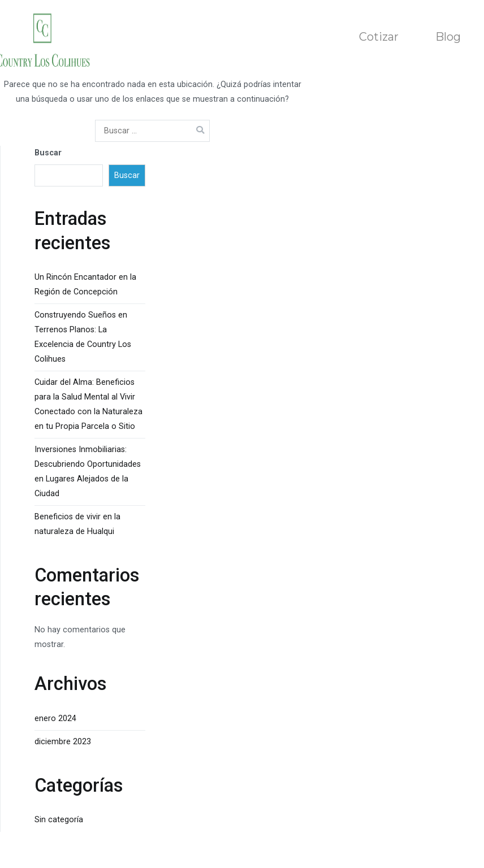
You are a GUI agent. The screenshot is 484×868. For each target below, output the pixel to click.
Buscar (48, 153)
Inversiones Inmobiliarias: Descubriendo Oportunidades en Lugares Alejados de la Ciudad (88, 472)
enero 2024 (55, 719)
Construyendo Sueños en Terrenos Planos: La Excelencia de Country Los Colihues (83, 337)
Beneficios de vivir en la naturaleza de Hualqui (77, 524)
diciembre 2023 (63, 742)
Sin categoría (59, 820)
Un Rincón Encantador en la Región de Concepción (85, 285)
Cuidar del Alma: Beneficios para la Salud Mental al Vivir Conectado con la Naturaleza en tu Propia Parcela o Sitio (88, 404)
